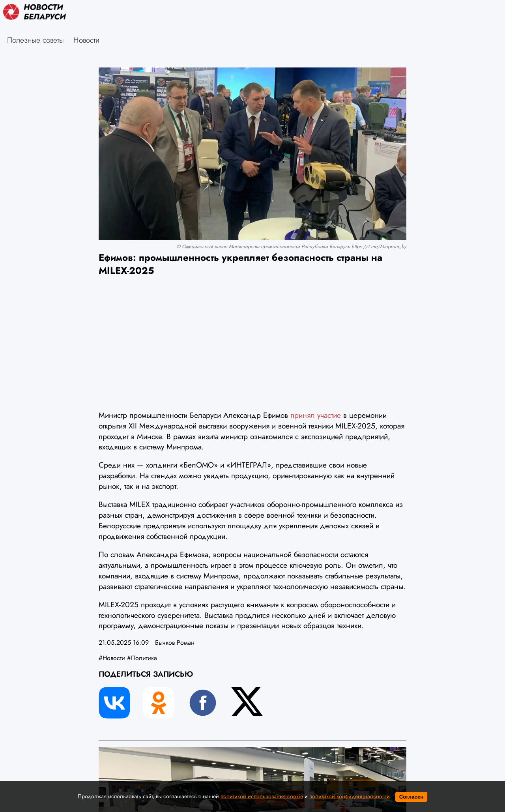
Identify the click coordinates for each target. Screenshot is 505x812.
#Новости (112, 658)
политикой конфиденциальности (350, 796)
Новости (86, 40)
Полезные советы (36, 40)
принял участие (316, 415)
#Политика (142, 658)
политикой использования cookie (262, 796)
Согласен (411, 797)
